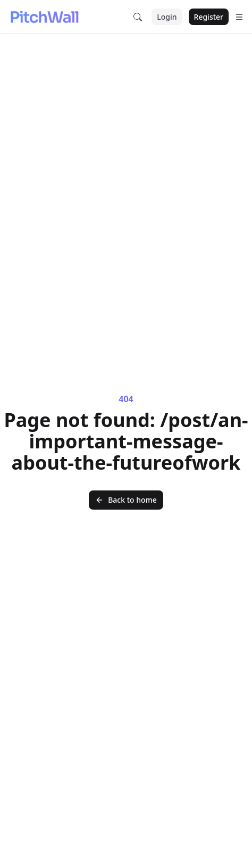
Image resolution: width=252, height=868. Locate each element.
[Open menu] (239, 17)
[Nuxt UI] (44, 17)
